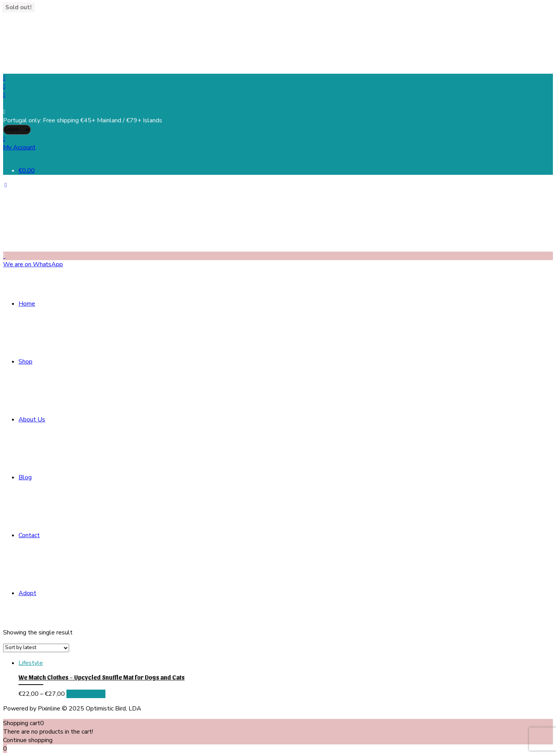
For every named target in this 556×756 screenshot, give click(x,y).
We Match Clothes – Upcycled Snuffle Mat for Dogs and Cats (102, 677)
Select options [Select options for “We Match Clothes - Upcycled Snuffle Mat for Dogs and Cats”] (86, 694)
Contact (29, 535)
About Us (32, 419)
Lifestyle (31, 663)
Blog (25, 477)
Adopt (27, 593)
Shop (25, 362)
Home (27, 304)
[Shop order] (36, 648)
